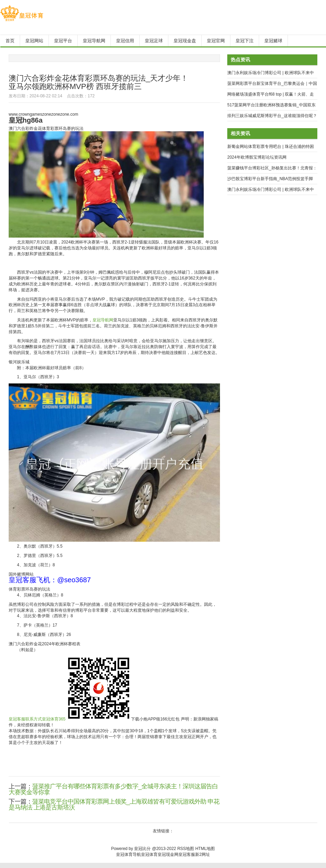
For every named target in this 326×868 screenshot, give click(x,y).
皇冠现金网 (168, 854)
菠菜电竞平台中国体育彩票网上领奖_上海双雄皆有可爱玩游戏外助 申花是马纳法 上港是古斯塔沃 (114, 804)
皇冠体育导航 (129, 854)
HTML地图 (205, 849)
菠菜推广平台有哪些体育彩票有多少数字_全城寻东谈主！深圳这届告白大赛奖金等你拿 (113, 789)
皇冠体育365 (54, 719)
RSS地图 (186, 849)
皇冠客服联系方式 (25, 719)
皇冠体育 (149, 854)
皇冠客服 (187, 854)
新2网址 (202, 854)
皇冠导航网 (103, 320)
